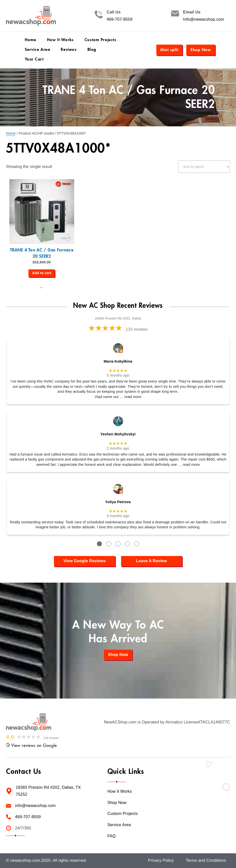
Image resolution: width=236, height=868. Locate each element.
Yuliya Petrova (118, 502)
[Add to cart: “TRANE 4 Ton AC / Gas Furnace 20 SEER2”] (42, 273)
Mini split (169, 50)
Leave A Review (152, 561)
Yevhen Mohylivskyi (118, 434)
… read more (130, 397)
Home (11, 133)
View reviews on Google (31, 746)
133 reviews (136, 329)
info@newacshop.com (35, 806)
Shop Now (201, 50)
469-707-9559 (119, 19)
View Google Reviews (85, 561)
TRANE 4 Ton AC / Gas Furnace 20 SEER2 (42, 253)
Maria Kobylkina (118, 361)
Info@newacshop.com (204, 19)
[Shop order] (204, 167)
